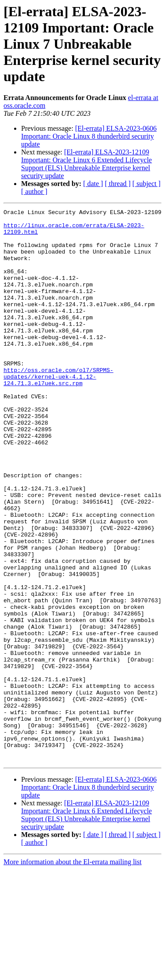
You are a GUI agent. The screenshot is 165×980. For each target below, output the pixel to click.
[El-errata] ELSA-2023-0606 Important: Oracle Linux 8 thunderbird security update (89, 136)
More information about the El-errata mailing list (73, 972)
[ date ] (93, 184)
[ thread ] (118, 184)
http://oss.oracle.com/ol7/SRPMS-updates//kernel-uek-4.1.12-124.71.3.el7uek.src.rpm (59, 411)
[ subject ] (147, 184)
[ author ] (34, 191)
